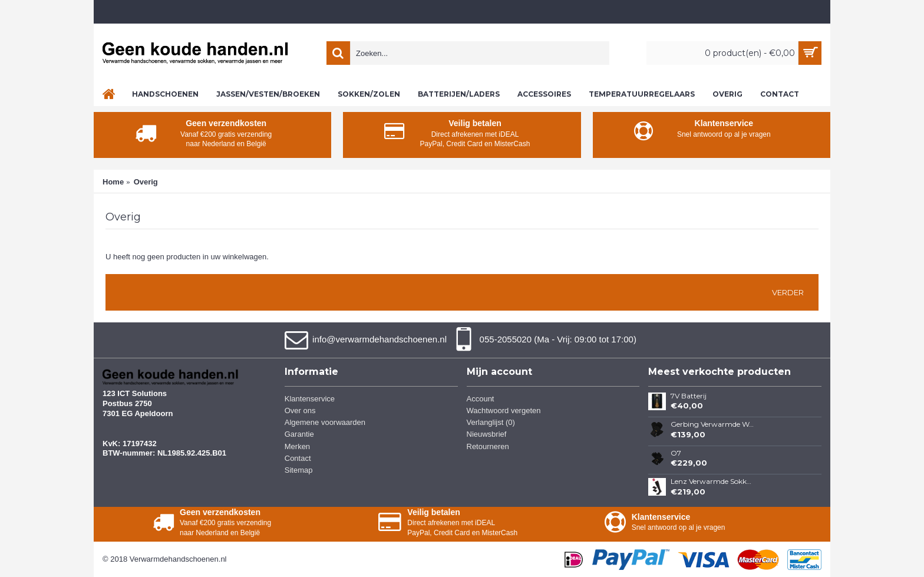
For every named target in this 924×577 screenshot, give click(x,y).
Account (481, 399)
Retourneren (488, 446)
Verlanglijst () (491, 422)
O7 (676, 453)
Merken (297, 446)
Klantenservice (310, 399)
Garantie (299, 434)
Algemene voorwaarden (325, 422)
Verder (788, 292)
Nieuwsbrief (487, 434)
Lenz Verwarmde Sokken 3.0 (712, 482)
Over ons (300, 411)
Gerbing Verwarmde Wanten (712, 424)
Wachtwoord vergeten (504, 411)
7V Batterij (689, 396)
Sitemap (299, 470)
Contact (298, 458)
